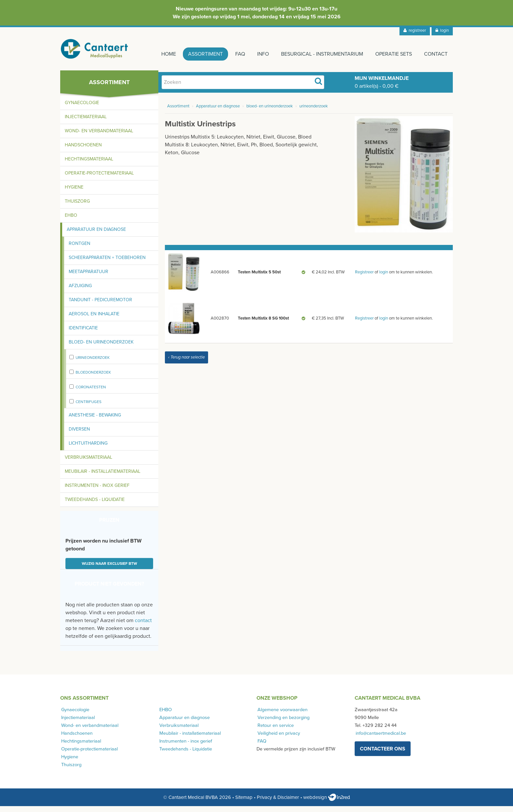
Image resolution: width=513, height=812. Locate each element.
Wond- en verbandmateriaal (99, 137)
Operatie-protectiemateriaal (99, 179)
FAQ (234, 54)
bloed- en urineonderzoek (270, 112)
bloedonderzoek (93, 378)
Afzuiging (80, 292)
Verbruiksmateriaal (88, 463)
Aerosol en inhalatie (94, 320)
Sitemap (244, 803)
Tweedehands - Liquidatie (95, 505)
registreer (415, 30)
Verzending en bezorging (283, 723)
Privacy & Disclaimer (278, 803)
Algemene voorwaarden (282, 716)
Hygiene (74, 193)
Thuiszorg (77, 207)
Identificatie (83, 334)
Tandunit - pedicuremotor (100, 306)
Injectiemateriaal (86, 123)
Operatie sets (392, 54)
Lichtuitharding (88, 449)
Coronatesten (91, 393)
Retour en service (275, 731)
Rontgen (80, 249)
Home (159, 54)
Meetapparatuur (88, 277)
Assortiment (198, 54)
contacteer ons (383, 754)
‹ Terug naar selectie (186, 363)
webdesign (327, 803)
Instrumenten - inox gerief (97, 491)
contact (143, 626)
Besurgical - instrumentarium (319, 54)
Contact (436, 54)
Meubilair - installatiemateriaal (103, 477)
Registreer (364, 278)
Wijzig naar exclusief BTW (109, 569)
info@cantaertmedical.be (380, 739)
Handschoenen (83, 151)
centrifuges (88, 408)
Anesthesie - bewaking (95, 421)
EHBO (71, 221)
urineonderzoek (93, 363)
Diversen (79, 435)
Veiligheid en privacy (278, 739)
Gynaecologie (82, 109)
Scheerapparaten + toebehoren (107, 263)
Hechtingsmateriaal (89, 165)
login (442, 30)
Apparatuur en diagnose (96, 235)
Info (258, 54)
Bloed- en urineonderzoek (101, 348)
